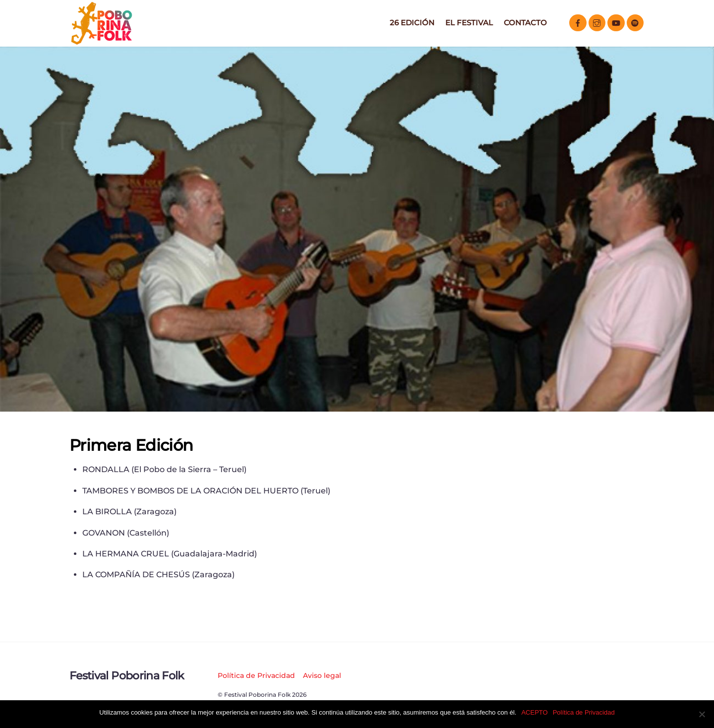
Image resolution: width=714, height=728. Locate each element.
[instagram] (597, 22)
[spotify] (635, 22)
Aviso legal (322, 675)
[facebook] (578, 22)
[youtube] (616, 22)
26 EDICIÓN (412, 23)
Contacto (525, 23)
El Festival (469, 23)
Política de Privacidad (256, 675)
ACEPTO (534, 712)
